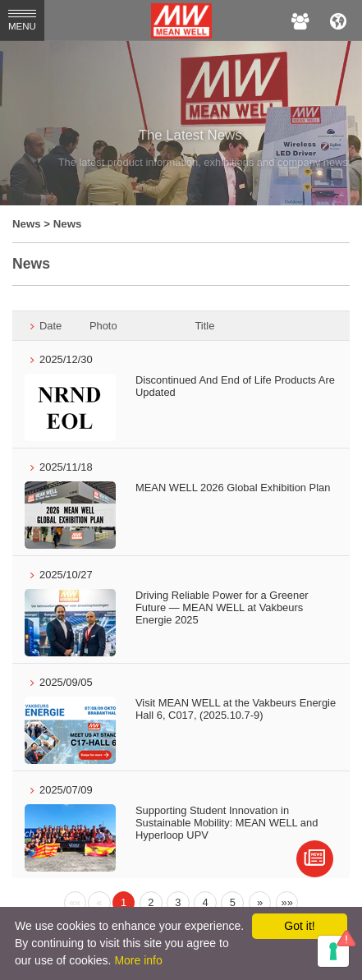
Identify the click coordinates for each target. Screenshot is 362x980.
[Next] (260, 903)
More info (138, 960)
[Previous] (76, 903)
